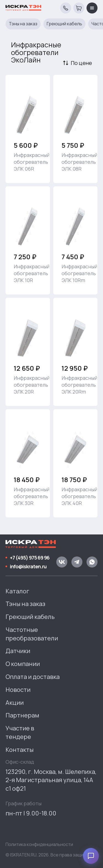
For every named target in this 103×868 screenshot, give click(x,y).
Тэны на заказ (23, 24)
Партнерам (22, 715)
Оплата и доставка (33, 677)
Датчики (18, 651)
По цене (81, 63)
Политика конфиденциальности (39, 844)
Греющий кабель (64, 24)
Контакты (20, 750)
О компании (23, 664)
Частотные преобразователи (32, 634)
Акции (15, 703)
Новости (18, 690)
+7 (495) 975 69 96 (30, 558)
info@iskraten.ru (28, 566)
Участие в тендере (20, 732)
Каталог (17, 591)
